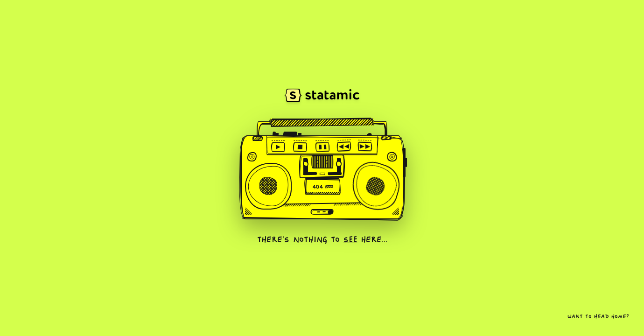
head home (610, 317)
